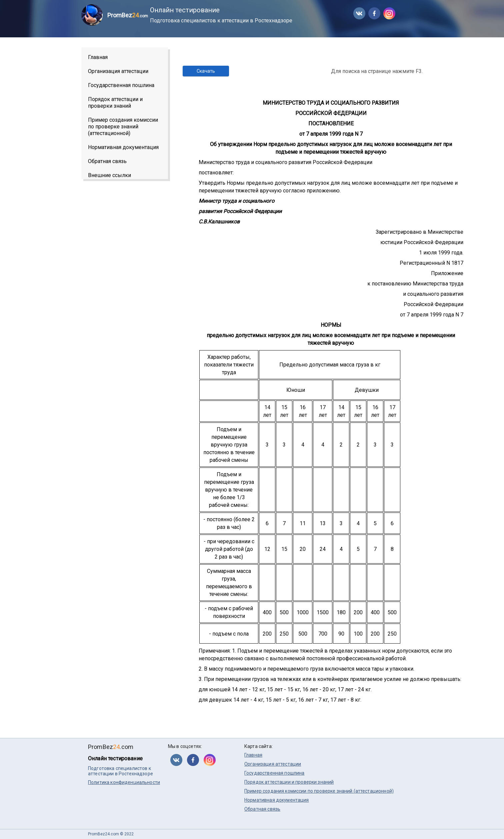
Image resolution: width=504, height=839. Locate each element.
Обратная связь (107, 161)
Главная (98, 57)
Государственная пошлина (121, 85)
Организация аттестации (118, 71)
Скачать (206, 71)
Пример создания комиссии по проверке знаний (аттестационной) (123, 127)
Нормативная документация (123, 147)
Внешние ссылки (109, 175)
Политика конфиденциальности (124, 782)
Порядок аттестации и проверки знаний (115, 103)
